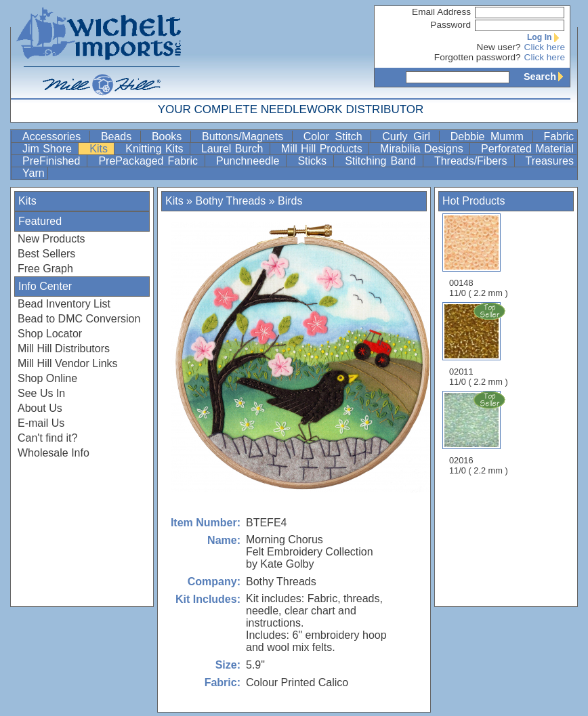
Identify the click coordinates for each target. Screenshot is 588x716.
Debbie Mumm (490, 136)
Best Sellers (46, 254)
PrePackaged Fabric (150, 161)
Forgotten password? (478, 57)
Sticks (314, 161)
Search (547, 77)
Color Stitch (336, 136)
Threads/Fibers (473, 161)
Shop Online (47, 378)
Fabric (559, 136)
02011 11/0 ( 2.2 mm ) (480, 344)
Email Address (441, 12)
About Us (40, 408)
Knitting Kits (156, 149)
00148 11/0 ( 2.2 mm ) (479, 256)
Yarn (34, 173)
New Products (51, 239)
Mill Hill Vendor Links (68, 363)
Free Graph (45, 269)
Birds (290, 201)
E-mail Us (41, 423)
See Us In (41, 393)
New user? (499, 47)
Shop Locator (50, 334)
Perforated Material (527, 149)
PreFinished (53, 161)
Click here (545, 47)
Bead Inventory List (64, 304)
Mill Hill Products (323, 149)
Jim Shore (49, 149)
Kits (100, 149)
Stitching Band (382, 161)
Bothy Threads (230, 201)
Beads (119, 136)
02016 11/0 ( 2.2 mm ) (480, 433)
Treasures (550, 161)
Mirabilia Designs (423, 149)
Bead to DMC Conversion (79, 319)
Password (450, 25)
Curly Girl (409, 136)
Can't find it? (47, 438)
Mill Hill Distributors (64, 349)
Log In (546, 37)
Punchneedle (250, 161)
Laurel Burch (234, 149)
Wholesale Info (54, 453)
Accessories (55, 136)
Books (170, 136)
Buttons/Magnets (246, 136)
